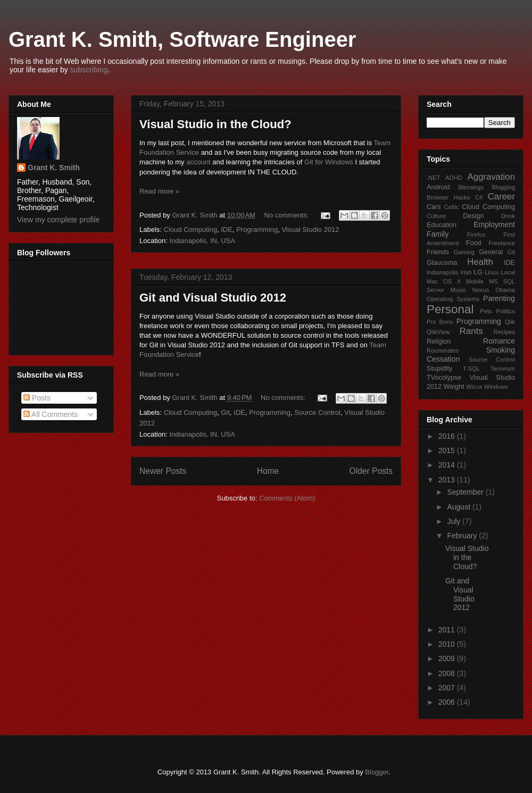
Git (225, 412)
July (455, 521)
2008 (448, 673)
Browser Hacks (448, 197)
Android (438, 187)
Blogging (503, 187)
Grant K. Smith (54, 168)
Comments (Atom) (287, 498)
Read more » (159, 191)
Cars (434, 207)
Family (438, 234)
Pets (486, 311)
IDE (227, 229)
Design (473, 216)
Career (501, 197)
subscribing (89, 70)
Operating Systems (453, 299)
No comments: (288, 215)
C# (479, 197)
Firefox (476, 235)
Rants (471, 331)
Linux (492, 272)
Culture (436, 216)
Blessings (471, 187)
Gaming (464, 252)
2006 (448, 702)
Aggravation (491, 177)
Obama (505, 290)
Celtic (452, 207)
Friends (438, 252)
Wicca (474, 387)
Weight (454, 387)
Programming (257, 229)
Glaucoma (442, 263)
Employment (494, 224)
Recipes (504, 332)
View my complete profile (58, 220)
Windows (496, 387)
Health (480, 262)
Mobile (475, 281)
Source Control (317, 412)
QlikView (438, 332)
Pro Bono (440, 322)
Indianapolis (443, 272)
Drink (508, 216)
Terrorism (502, 369)
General (491, 252)
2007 (448, 688)
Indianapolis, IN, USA (202, 241)
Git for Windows (329, 162)
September (466, 492)
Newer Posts (163, 471)
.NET (433, 178)
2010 (448, 644)
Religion (439, 341)
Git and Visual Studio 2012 (213, 298)
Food (474, 243)
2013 (448, 480)
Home (268, 471)
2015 (448, 450)
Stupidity (439, 369)
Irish (466, 272)
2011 (448, 630)
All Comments (51, 414)
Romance (499, 341)
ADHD (454, 178)
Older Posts (371, 471)
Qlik (510, 322)
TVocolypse (444, 378)
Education (442, 225)
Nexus (481, 290)
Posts (37, 398)
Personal (450, 309)
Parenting (499, 298)
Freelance (502, 243)
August (459, 507)
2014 (448, 465)
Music (458, 290)
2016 (448, 436)
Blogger (377, 772)
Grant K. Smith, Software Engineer (182, 39)
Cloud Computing (190, 229)
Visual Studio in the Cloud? (215, 124)
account (198, 162)
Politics (506, 311)
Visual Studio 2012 (310, 229)
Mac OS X (444, 281)
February (463, 536)
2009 (448, 658)
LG (478, 272)
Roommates (443, 350)
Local (508, 272)
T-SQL (471, 369)
